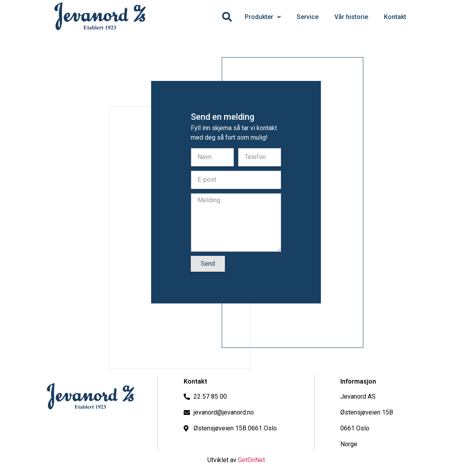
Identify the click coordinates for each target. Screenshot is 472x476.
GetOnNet (251, 460)
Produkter (263, 17)
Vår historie (351, 17)
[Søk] (227, 17)
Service (308, 17)
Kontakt (395, 17)
